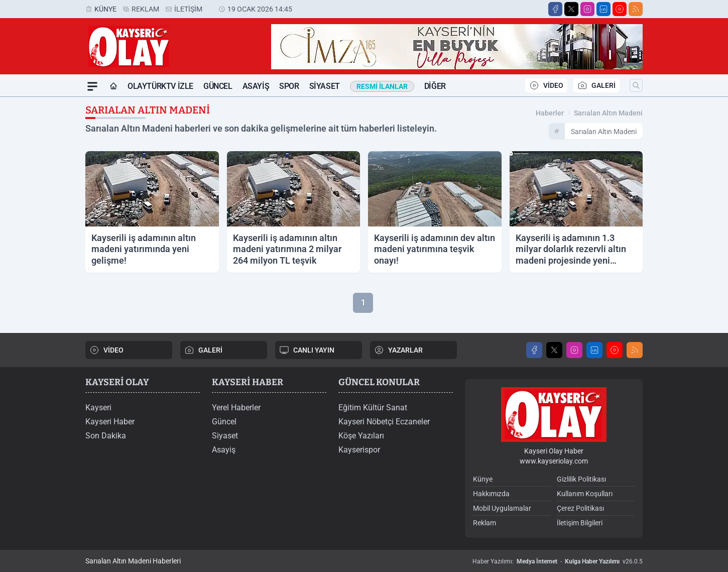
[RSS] (636, 9)
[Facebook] (555, 9)
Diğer (435, 86)
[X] (571, 9)
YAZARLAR (398, 350)
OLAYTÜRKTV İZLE (160, 86)
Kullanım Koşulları (585, 494)
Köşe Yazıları (361, 436)
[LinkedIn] (603, 9)
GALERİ (596, 85)
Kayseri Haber (110, 422)
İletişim (188, 9)
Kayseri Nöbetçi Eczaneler (384, 422)
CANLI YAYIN (307, 350)
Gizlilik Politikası (581, 479)
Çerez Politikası (580, 508)
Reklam (145, 9)
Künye (105, 9)
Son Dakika (106, 436)
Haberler (550, 113)
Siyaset (325, 86)
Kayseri (98, 408)
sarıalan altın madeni (608, 113)
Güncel (218, 86)
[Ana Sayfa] (113, 86)
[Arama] (636, 85)
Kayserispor (359, 450)
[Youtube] (620, 9)
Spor (289, 86)
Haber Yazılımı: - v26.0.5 (558, 561)
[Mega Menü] (92, 86)
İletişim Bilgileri (580, 523)
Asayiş (256, 86)
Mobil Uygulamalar (502, 508)
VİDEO (546, 85)
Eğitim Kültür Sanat (373, 408)
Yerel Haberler (236, 408)
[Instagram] (587, 9)
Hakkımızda (491, 494)
